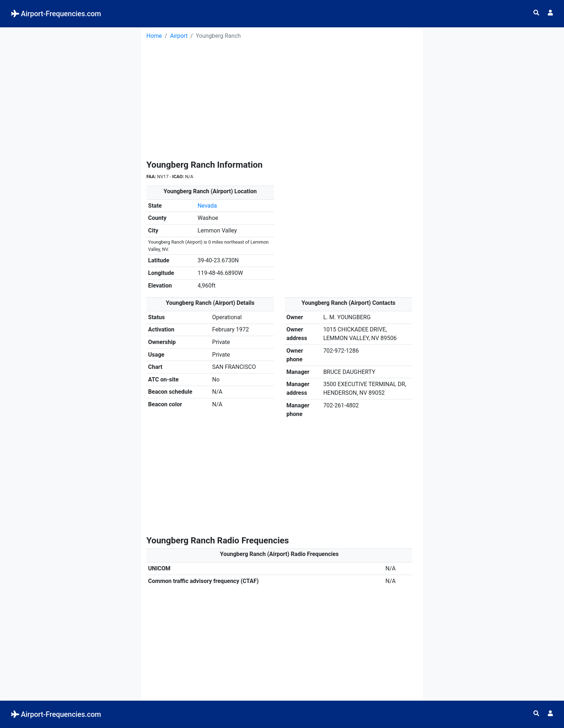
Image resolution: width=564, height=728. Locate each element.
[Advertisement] (70, 78)
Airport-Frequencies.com (56, 14)
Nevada (207, 206)
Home (154, 36)
